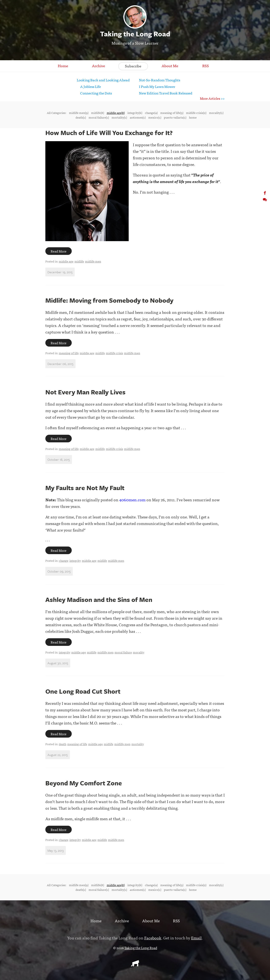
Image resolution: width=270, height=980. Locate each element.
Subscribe (133, 66)
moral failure (123, 652)
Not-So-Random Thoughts (160, 80)
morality (139, 652)
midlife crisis (114, 353)
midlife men (93, 261)
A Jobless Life (90, 86)
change (64, 560)
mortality (138, 744)
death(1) (81, 117)
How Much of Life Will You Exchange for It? (109, 133)
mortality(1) (119, 117)
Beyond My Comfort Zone (84, 783)
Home (63, 66)
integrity (75, 560)
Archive (99, 66)
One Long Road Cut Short (83, 691)
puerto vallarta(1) (175, 117)
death (63, 744)
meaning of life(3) (172, 113)
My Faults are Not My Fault (85, 488)
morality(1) (216, 113)
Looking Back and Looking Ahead (103, 80)
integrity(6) (135, 113)
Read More (59, 251)
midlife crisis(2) (196, 113)
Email (196, 938)
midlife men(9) (79, 113)
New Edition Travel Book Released (166, 93)
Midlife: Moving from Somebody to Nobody (109, 300)
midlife (79, 261)
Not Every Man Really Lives (85, 392)
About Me (170, 66)
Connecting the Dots (96, 93)
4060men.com (132, 500)
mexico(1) (155, 117)
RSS (206, 66)
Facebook (153, 938)
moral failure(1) (99, 117)
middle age (66, 261)
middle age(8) (116, 113)
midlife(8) (98, 113)
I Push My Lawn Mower (157, 86)
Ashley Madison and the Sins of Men (99, 599)
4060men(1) (138, 117)
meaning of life (69, 353)
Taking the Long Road (141, 948)
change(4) (151, 113)
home (193, 117)
